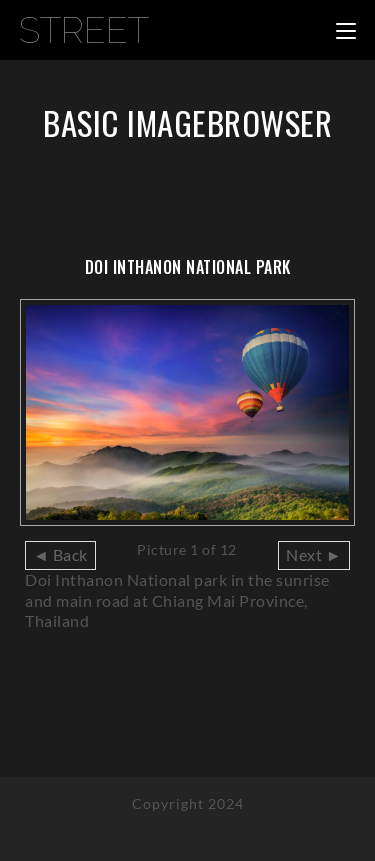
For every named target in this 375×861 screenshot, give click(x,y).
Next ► (314, 554)
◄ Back (60, 554)
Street (84, 30)
